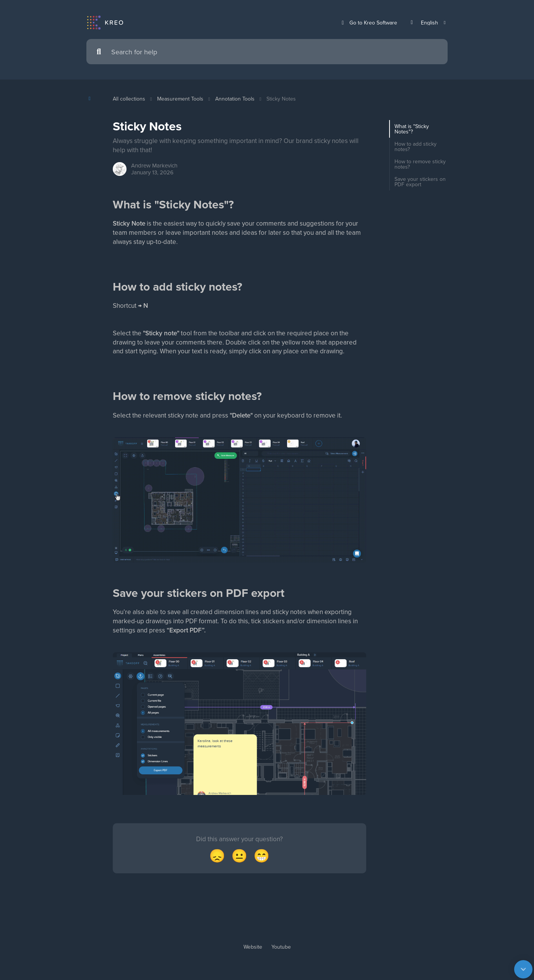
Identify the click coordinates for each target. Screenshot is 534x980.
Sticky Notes (281, 99)
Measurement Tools (180, 99)
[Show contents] (92, 98)
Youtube (281, 960)
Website (253, 960)
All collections (129, 99)
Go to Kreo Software (368, 23)
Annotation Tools (235, 99)
